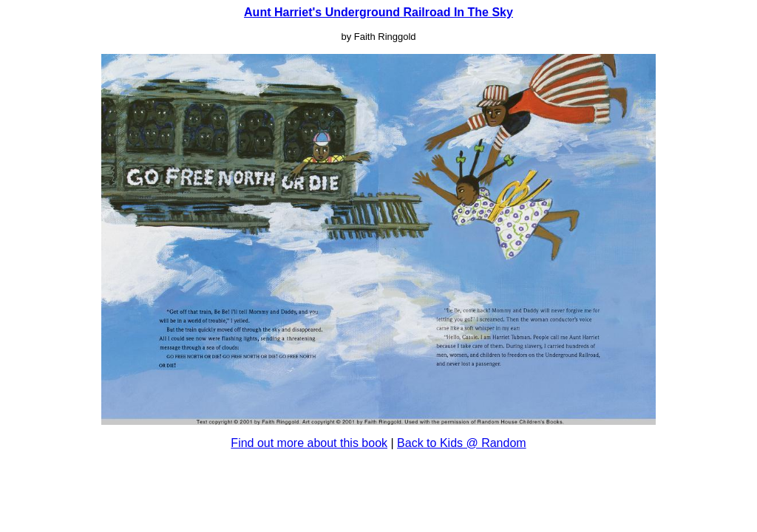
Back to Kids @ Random (462, 443)
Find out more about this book (309, 443)
